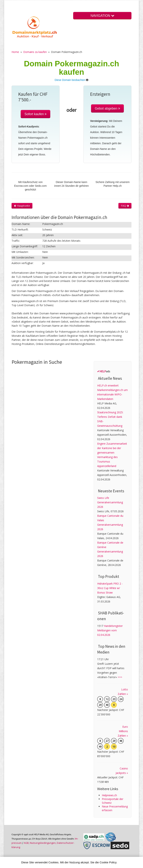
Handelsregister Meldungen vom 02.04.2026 (110, 630)
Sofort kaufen (35, 114)
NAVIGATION (102, 16)
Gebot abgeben (107, 108)
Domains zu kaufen (35, 52)
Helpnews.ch (109, 795)
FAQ (125, 206)
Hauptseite (22, 206)
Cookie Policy (108, 862)
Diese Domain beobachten (70, 80)
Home (15, 52)
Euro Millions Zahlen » (123, 731)
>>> (120, 677)
